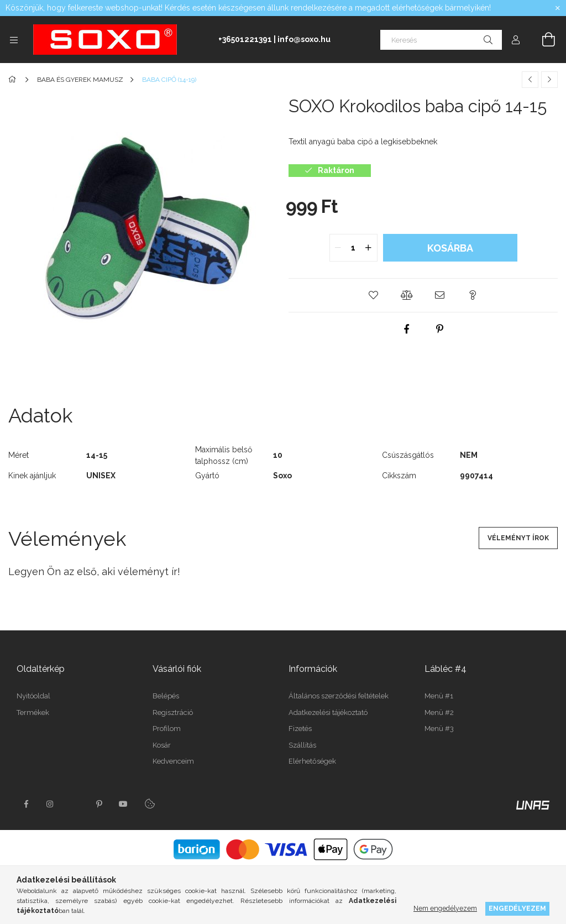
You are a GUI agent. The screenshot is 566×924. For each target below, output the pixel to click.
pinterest (99, 804)
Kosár (162, 745)
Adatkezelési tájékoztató (328, 712)
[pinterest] (440, 329)
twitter (75, 804)
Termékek (33, 712)
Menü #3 (439, 729)
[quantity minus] (338, 248)
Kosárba (450, 248)
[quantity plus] (369, 248)
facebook (26, 804)
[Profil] (516, 40)
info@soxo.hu (304, 39)
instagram (50, 804)
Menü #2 (439, 712)
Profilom (167, 729)
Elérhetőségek (312, 761)
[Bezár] (558, 8)
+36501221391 (245, 39)
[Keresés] (441, 40)
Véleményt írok (518, 538)
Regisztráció (173, 712)
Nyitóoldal (33, 696)
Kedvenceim (173, 761)
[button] (374, 295)
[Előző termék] (530, 80)
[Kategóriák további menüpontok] (14, 40)
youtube (123, 804)
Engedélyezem (517, 908)
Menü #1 (439, 696)
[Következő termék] (549, 80)
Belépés (166, 696)
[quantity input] (353, 248)
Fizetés (300, 729)
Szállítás (302, 745)
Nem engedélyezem (445, 908)
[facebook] (407, 329)
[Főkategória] (14, 80)
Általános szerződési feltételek (339, 696)
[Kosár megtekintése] (542, 40)
